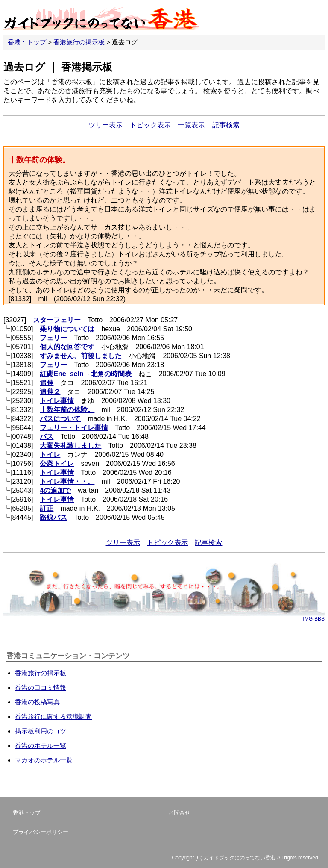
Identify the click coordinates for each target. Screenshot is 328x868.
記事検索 (226, 125)
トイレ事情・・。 (67, 481)
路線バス (53, 517)
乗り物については (67, 329)
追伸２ (50, 392)
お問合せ (179, 813)
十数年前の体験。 (67, 410)
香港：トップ (27, 42)
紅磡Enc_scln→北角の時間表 (85, 374)
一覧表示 (191, 125)
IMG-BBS (314, 619)
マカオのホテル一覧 (44, 760)
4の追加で (55, 490)
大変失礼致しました (70, 446)
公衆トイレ (57, 463)
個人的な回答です (67, 347)
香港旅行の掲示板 (79, 42)
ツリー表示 (105, 125)
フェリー (53, 338)
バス (47, 437)
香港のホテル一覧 (41, 746)
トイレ (50, 455)
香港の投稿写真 (37, 702)
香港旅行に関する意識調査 (53, 716)
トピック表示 (150, 125)
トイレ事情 (57, 401)
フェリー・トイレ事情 (74, 428)
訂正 (47, 508)
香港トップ (27, 813)
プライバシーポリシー (41, 832)
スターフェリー (57, 320)
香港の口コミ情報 (41, 687)
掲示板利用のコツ (41, 731)
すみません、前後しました (81, 356)
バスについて (60, 419)
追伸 (47, 383)
